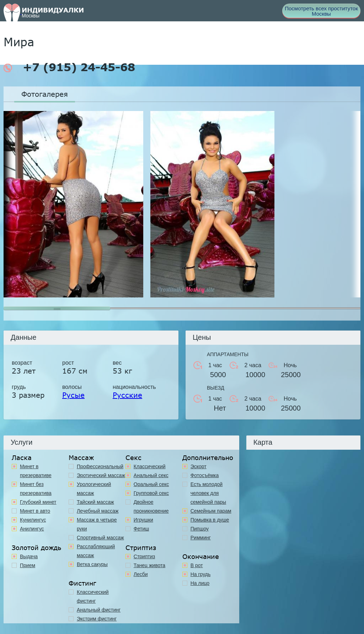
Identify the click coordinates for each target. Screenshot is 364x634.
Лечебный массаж (98, 511)
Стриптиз (144, 556)
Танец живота (149, 565)
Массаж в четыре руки (97, 524)
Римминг (201, 538)
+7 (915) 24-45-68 (69, 67)
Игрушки (143, 520)
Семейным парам (211, 511)
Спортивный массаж (100, 538)
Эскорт (199, 466)
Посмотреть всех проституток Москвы (321, 11)
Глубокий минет (38, 502)
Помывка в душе (210, 520)
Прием (28, 565)
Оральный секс (151, 484)
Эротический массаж (101, 475)
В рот (197, 565)
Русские (127, 395)
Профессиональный (100, 466)
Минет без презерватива (36, 489)
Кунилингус (33, 520)
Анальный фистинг (99, 610)
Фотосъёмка (205, 475)
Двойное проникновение (151, 506)
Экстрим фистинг (97, 619)
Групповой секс (151, 493)
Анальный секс (151, 475)
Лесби (141, 574)
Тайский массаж (95, 502)
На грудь (201, 574)
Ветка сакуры (92, 564)
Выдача (29, 556)
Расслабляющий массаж (96, 551)
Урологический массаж (94, 489)
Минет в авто (35, 511)
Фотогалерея (45, 94)
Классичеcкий (150, 466)
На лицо (200, 583)
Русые (73, 395)
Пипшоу (200, 529)
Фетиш (141, 529)
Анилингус (32, 529)
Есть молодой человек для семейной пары (208, 493)
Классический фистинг (93, 596)
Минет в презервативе (36, 471)
